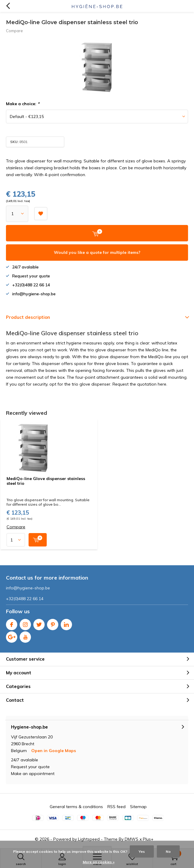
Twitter (39, 623)
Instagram (25, 623)
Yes (142, 851)
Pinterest (53, 623)
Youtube (25, 636)
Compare (14, 31)
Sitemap (138, 807)
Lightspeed (89, 839)
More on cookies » (99, 862)
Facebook (12, 623)
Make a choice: (23, 104)
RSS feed (116, 807)
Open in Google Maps (54, 751)
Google (12, 636)
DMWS (132, 839)
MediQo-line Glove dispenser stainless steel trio (46, 481)
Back (8, 6)
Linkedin (66, 623)
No (168, 851)
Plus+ (148, 839)
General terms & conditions (76, 807)
